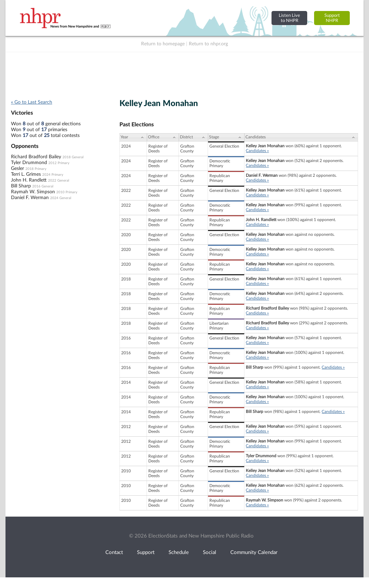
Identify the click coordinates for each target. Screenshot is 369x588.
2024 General (61, 198)
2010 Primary (67, 192)
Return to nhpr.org (208, 44)
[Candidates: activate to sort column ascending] (301, 137)
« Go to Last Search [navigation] (32, 102)
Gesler (18, 169)
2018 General (73, 157)
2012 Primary (59, 163)
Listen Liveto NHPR (289, 18)
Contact (114, 552)
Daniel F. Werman (30, 198)
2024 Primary (53, 175)
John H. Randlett (29, 180)
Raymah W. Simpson (33, 192)
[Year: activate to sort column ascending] (133, 137)
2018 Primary (36, 169)
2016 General (43, 186)
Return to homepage (163, 44)
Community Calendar (254, 552)
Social (210, 552)
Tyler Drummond (29, 163)
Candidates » (257, 151)
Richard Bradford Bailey (36, 157)
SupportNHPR (332, 18)
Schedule (179, 552)
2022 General (59, 181)
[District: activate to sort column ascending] (193, 137)
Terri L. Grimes (26, 174)
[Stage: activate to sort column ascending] (226, 137)
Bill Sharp (21, 186)
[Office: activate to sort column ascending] (163, 137)
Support (146, 552)
